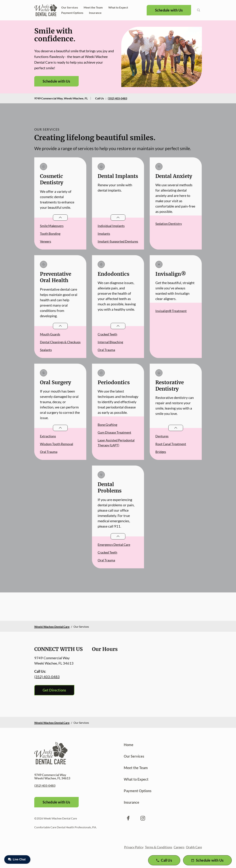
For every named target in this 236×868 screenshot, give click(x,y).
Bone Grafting (107, 425)
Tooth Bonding (50, 234)
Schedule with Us (169, 10)
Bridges (161, 452)
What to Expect (118, 7)
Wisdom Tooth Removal (57, 444)
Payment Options (72, 13)
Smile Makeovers (52, 226)
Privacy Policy (134, 847)
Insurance (95, 13)
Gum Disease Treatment (114, 432)
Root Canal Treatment (171, 444)
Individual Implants (111, 226)
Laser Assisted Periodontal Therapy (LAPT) (116, 443)
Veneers (46, 241)
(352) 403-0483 (117, 98)
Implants (104, 234)
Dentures (162, 436)
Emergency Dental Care (114, 545)
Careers (179, 847)
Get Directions (54, 690)
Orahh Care (194, 847)
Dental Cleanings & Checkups (60, 342)
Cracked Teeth (107, 334)
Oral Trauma (106, 350)
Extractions (48, 436)
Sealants (46, 350)
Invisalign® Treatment (171, 311)
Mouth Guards (50, 334)
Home (129, 745)
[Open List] (60, 218)
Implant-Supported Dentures (118, 241)
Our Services (70, 7)
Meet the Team (93, 7)
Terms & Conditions (159, 847)
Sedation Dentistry (169, 224)
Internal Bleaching (110, 342)
